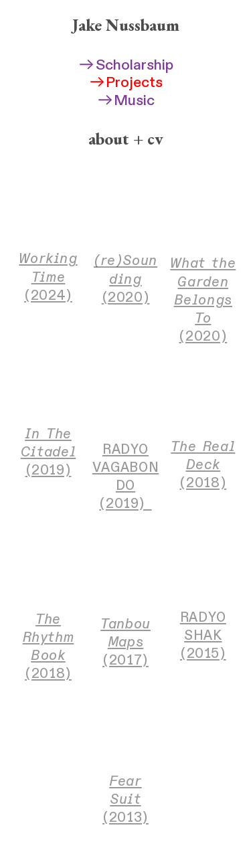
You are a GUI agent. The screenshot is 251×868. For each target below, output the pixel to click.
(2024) (48, 277)
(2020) (125, 279)
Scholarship (125, 65)
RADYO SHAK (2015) (203, 635)
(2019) (48, 452)
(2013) (125, 799)
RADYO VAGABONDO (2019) (125, 476)
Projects (126, 83)
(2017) (125, 642)
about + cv (126, 139)
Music (126, 101)
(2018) (203, 465)
